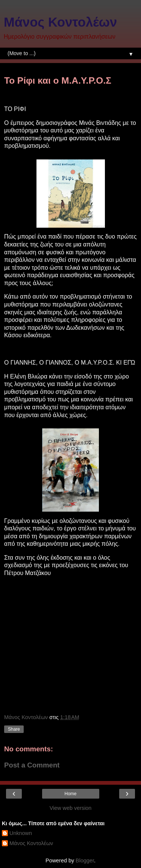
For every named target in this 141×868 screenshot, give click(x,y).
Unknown (21, 833)
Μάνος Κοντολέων (60, 22)
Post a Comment (32, 765)
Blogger (85, 860)
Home (70, 794)
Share (14, 729)
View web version (71, 808)
